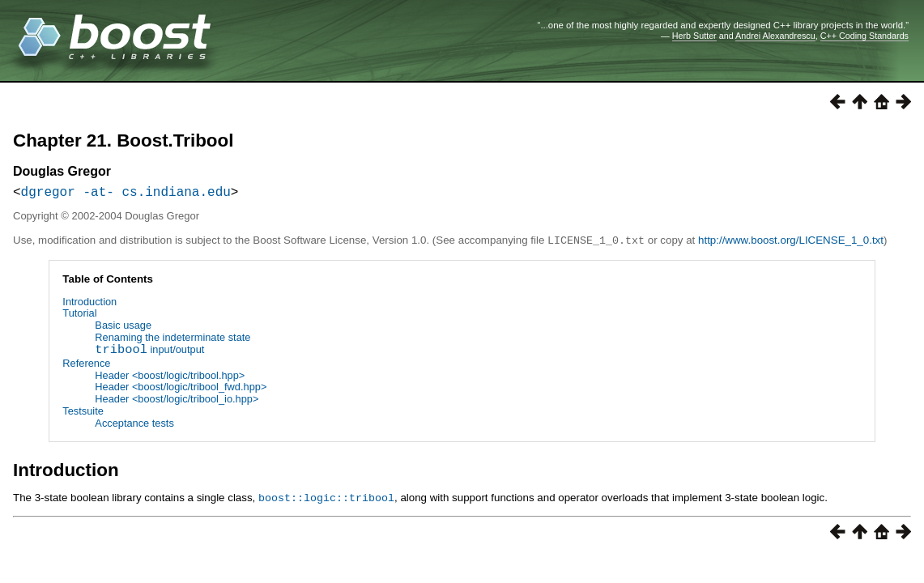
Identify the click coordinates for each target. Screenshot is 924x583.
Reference (86, 366)
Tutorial (79, 315)
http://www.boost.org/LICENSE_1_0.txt (791, 243)
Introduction (89, 304)
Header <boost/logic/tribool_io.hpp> (177, 401)
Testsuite (83, 413)
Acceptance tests (134, 426)
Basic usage (123, 328)
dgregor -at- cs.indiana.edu (126, 194)
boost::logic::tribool (326, 500)
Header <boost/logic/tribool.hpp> (170, 378)
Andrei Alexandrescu (775, 36)
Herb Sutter (694, 36)
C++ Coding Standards (864, 36)
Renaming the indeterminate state (172, 340)
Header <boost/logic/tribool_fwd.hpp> (181, 389)
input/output (149, 353)
